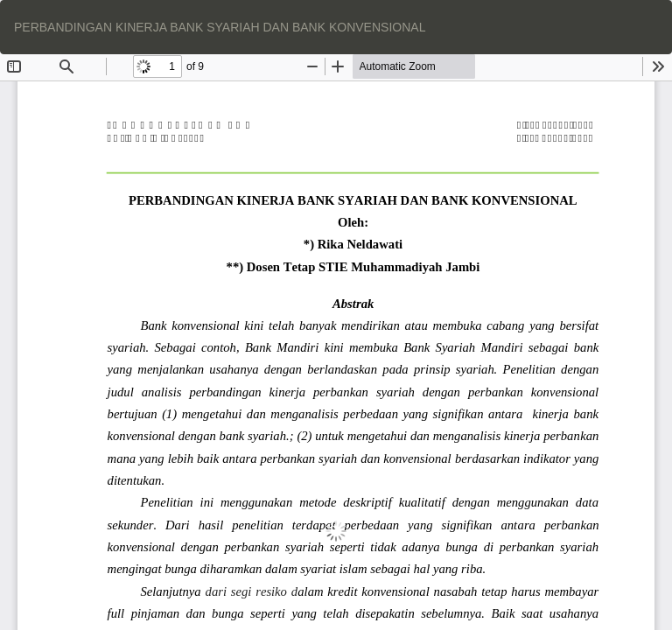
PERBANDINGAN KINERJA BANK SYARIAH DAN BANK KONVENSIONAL (220, 27)
